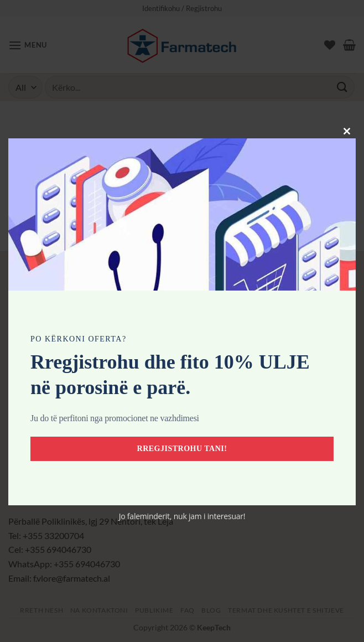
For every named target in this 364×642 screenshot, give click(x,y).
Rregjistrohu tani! (182, 449)
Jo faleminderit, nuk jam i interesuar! (182, 516)
